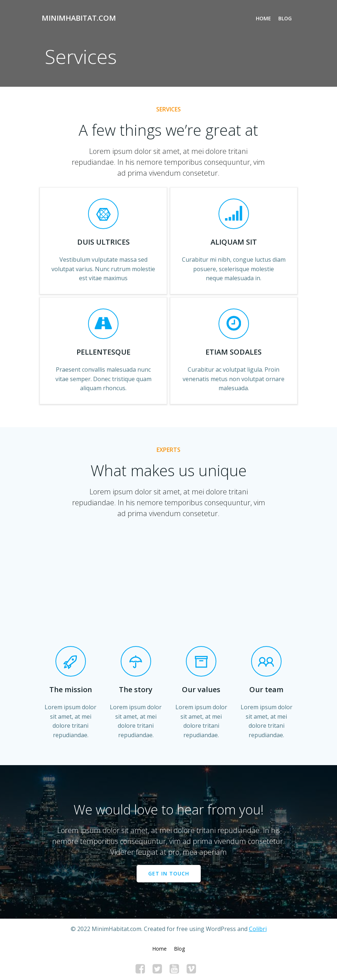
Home (263, 18)
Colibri (258, 929)
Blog (285, 18)
